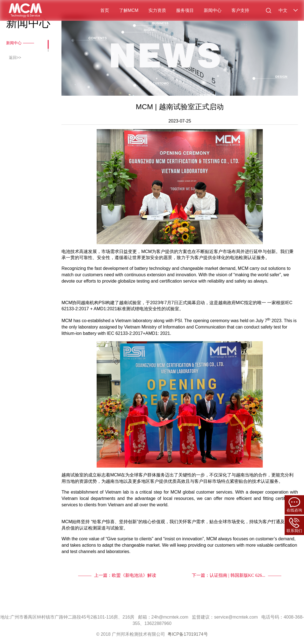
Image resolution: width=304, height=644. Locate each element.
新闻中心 (213, 10)
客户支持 (240, 10)
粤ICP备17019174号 (188, 634)
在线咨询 (294, 505)
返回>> (15, 58)
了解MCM (129, 10)
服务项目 (185, 10)
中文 (283, 10)
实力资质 (157, 10)
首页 (105, 10)
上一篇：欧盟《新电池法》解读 (125, 575)
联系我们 (294, 525)
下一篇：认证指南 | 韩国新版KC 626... (229, 575)
